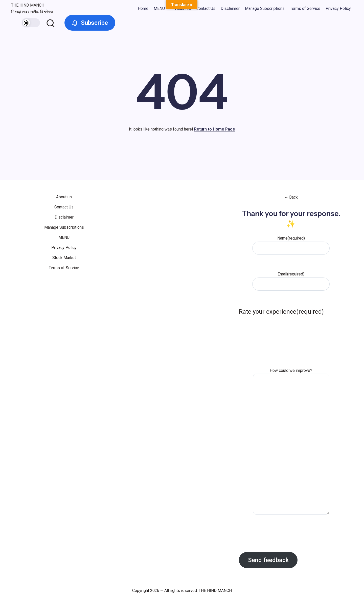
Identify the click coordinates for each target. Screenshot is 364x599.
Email (291, 274)
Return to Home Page (215, 129)
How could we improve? (291, 370)
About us (64, 197)
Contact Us (64, 207)
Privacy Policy (64, 248)
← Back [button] (291, 197)
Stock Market (64, 258)
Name (291, 238)
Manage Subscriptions (64, 227)
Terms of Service (64, 268)
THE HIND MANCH (28, 5)
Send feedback (268, 560)
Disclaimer (64, 217)
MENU (64, 237)
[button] (31, 23)
